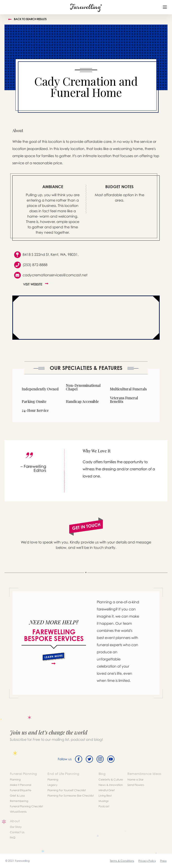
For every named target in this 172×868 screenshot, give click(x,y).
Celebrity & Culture (111, 780)
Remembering (19, 801)
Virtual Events (18, 812)
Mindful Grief (107, 790)
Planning (15, 780)
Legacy (52, 785)
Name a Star (135, 780)
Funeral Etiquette (21, 790)
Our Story (16, 827)
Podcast (104, 806)
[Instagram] (100, 759)
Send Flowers (136, 785)
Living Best (105, 796)
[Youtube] (111, 759)
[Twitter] (89, 759)
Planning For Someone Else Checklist (71, 796)
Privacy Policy (147, 861)
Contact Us (17, 832)
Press (163, 861)
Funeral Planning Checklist (26, 806)
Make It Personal (20, 785)
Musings (104, 801)
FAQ (13, 838)
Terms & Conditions (122, 861)
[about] (54, 659)
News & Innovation (111, 785)
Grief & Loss (17, 796)
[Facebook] (79, 759)
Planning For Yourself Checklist (67, 790)
